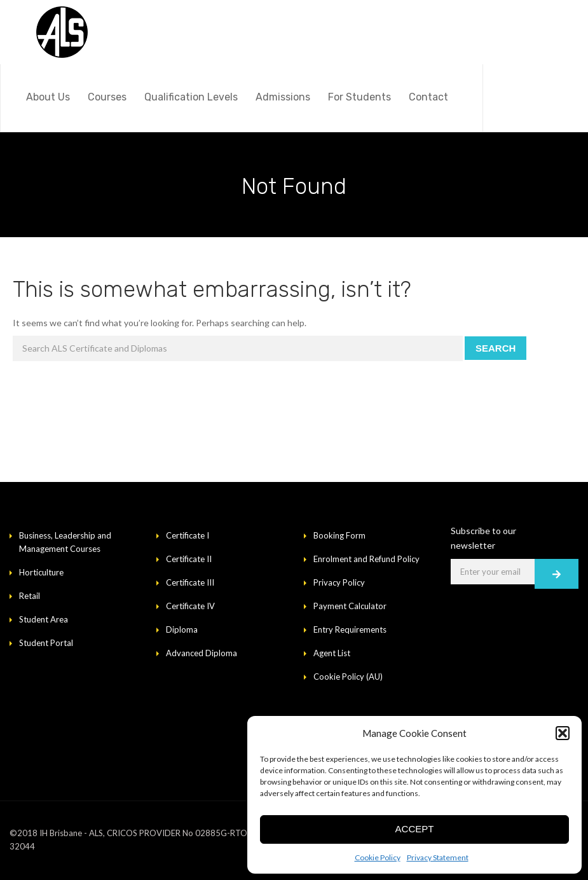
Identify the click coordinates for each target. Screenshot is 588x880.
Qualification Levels (191, 97)
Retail (30, 596)
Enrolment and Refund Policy (366, 559)
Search (496, 348)
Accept (415, 829)
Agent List (332, 653)
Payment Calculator (350, 606)
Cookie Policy (378, 857)
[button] (563, 733)
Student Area (44, 619)
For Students (359, 97)
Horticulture (41, 572)
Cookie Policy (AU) (348, 677)
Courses (107, 97)
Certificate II (189, 559)
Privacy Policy (339, 582)
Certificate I (188, 535)
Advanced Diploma (202, 653)
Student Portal (46, 643)
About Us (48, 97)
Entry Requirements (350, 629)
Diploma (182, 629)
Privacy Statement (438, 857)
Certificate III (190, 582)
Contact (428, 97)
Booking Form (339, 535)
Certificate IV (190, 606)
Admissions (283, 97)
